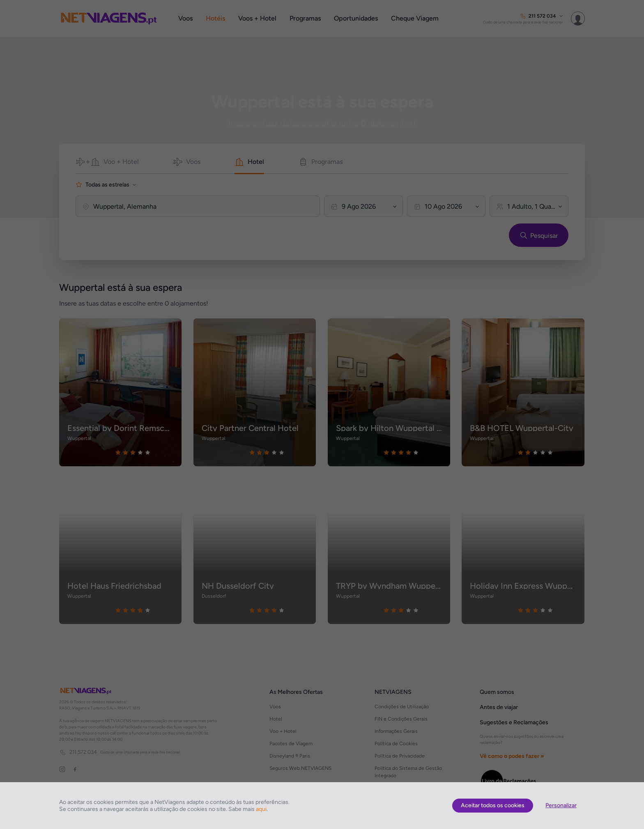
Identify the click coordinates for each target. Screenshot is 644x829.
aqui (261, 809)
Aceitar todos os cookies (493, 805)
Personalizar (561, 805)
